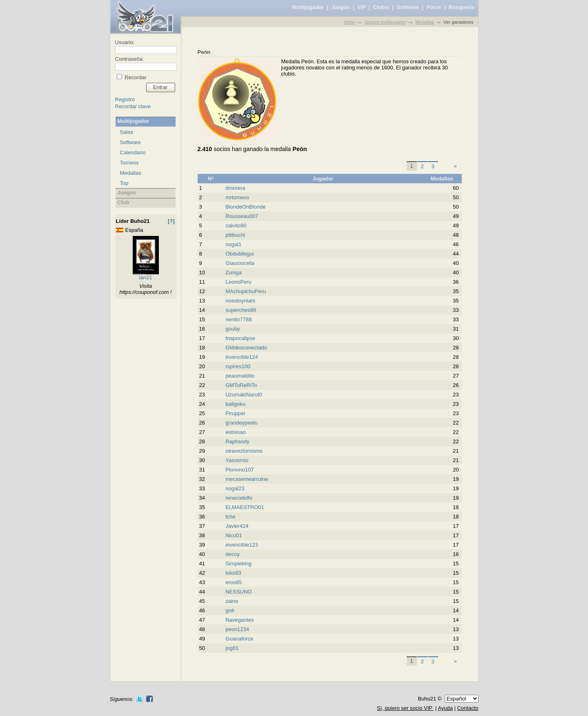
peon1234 (237, 629)
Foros (434, 7)
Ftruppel (235, 413)
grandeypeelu (242, 423)
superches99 (241, 310)
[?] (171, 221)
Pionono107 (239, 470)
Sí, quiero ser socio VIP (405, 708)
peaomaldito (240, 376)
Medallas (424, 22)
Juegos (341, 7)
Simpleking (238, 564)
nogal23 (235, 488)
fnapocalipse (240, 338)
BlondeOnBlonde (245, 207)
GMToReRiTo (241, 385)
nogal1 (233, 244)
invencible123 (242, 545)
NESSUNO (238, 592)
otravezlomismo (244, 451)
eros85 (234, 582)
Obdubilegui (239, 254)
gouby (233, 329)
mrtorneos (237, 197)
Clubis (381, 7)
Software (408, 7)
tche (231, 517)
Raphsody (237, 441)
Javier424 (237, 526)
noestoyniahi (240, 301)
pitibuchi (235, 235)
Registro (125, 99)
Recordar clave (133, 106)
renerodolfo (239, 498)
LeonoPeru (238, 282)
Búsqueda (462, 7)
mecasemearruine (247, 479)
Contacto (468, 708)
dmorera (235, 188)
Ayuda (445, 708)
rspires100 (238, 366)
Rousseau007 (242, 216)
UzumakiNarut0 (244, 395)
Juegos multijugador (385, 22)
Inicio (350, 22)
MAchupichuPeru (246, 291)
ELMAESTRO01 (245, 507)
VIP (362, 7)
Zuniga (234, 272)
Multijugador (308, 7)
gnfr (230, 610)
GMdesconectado (246, 348)
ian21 (146, 277)
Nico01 (234, 535)
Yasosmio (237, 460)
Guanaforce (239, 639)
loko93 (233, 573)
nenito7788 (238, 319)
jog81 (232, 648)
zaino (232, 601)
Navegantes (239, 620)
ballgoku (235, 404)
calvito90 (236, 226)
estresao (236, 432)
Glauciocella (240, 263)
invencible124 (242, 357)
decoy (233, 554)
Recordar (135, 77)
